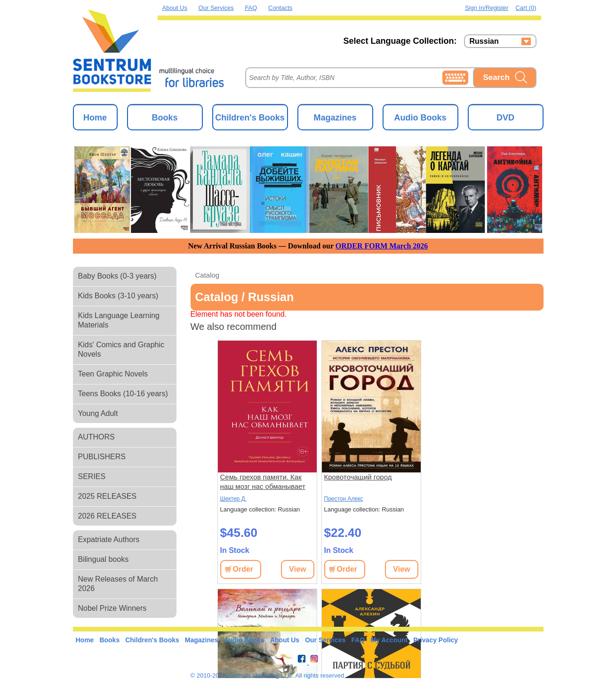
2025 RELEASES (108, 496)
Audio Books (420, 118)
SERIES (92, 476)
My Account (389, 640)
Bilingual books (104, 559)
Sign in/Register (487, 8)
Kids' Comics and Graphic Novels (121, 349)
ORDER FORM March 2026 (382, 246)
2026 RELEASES (108, 516)
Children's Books (250, 118)
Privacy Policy (436, 640)
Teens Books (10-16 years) (123, 394)
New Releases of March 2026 (118, 584)
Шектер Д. (234, 499)
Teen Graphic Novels (113, 374)
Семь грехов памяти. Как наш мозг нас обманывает (263, 482)
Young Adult (98, 413)
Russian (484, 41)
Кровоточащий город (358, 477)
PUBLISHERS (102, 457)
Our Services (216, 8)
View (297, 569)
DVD (505, 118)
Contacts (280, 8)
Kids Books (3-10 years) (118, 296)
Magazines (335, 118)
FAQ (251, 8)
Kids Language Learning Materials (119, 320)
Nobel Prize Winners (112, 608)
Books (164, 118)
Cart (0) (526, 8)
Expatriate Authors (109, 539)
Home (95, 118)
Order (243, 569)
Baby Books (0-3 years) (117, 276)
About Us (175, 8)
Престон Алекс (344, 499)
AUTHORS (96, 437)
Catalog (208, 275)
